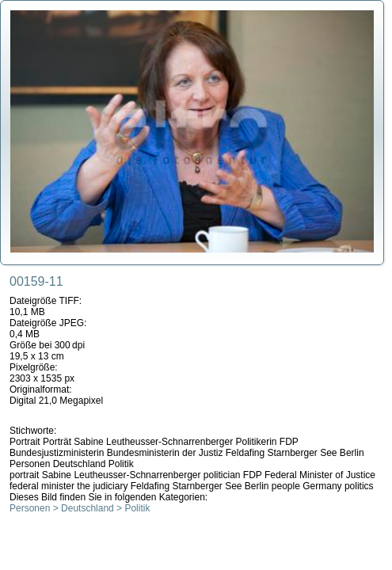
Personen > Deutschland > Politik (80, 508)
